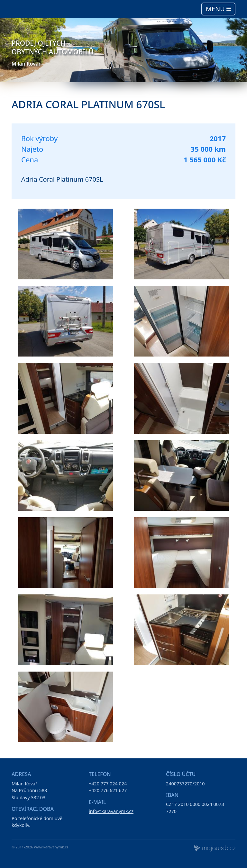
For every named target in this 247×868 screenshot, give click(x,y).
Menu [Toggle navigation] (218, 9)
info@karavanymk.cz (111, 811)
